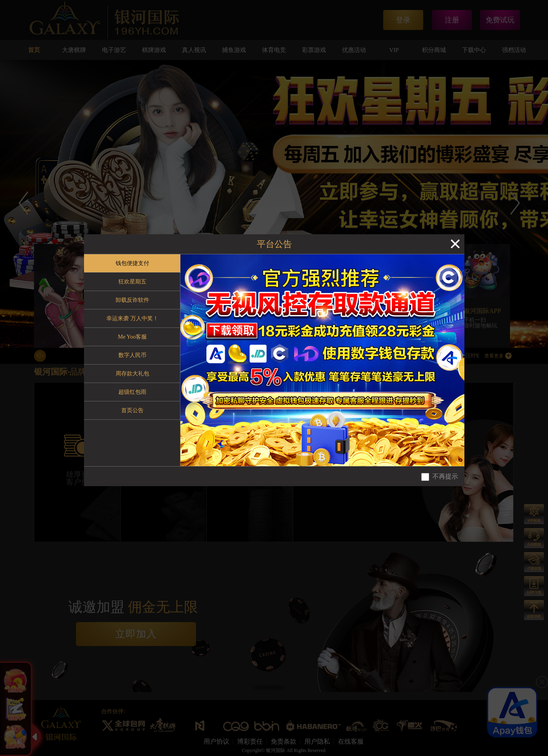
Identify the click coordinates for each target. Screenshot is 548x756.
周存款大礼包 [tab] (132, 374)
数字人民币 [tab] (132, 355)
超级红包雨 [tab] (132, 392)
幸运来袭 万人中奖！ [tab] (132, 318)
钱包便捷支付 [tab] (132, 263)
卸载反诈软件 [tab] (132, 300)
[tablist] (132, 360)
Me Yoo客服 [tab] (132, 337)
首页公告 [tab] (132, 410)
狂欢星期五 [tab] (132, 282)
